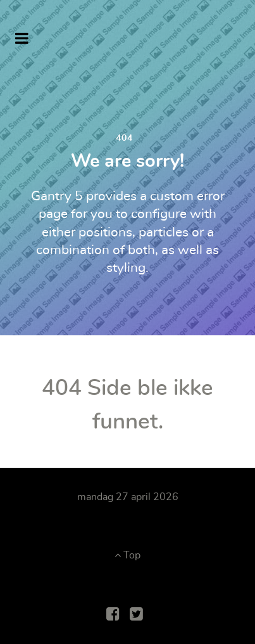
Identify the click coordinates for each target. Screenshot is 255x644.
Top (127, 555)
